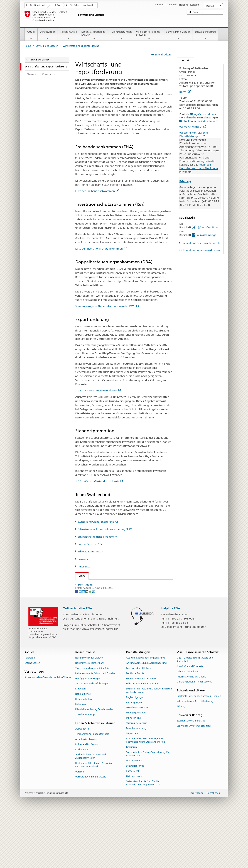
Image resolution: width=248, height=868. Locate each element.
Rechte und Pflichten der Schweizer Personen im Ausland (94, 820)
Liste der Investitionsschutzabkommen (101, 249)
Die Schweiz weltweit (81, 5)
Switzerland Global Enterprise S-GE (98, 522)
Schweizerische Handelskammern (97, 537)
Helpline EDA (171, 663)
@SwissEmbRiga (208, 227)
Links (80, 576)
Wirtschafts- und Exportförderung (195, 756)
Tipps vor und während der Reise (93, 723)
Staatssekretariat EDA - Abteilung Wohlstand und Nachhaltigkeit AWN (122, 584)
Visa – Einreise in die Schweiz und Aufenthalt (195, 715)
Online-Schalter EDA (77, 663)
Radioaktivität (83, 749)
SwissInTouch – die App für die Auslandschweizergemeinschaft (143, 838)
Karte (185, 92)
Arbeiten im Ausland (86, 794)
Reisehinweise (68, 35)
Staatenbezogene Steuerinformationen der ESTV (107, 306)
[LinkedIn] (84, 646)
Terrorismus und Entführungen (92, 739)
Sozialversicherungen (138, 763)
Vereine (79, 827)
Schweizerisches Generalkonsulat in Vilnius (48, 732)
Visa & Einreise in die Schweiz (149, 35)
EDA (57, 5)
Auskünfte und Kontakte (190, 721)
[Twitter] (80, 646)
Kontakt (184, 60)
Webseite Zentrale (193, 127)
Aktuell (31, 35)
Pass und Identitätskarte (139, 723)
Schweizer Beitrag (205, 35)
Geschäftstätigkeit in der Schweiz (195, 737)
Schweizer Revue (135, 821)
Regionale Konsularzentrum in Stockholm (199, 166)
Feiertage (30, 713)
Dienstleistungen (121, 35)
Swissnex (83, 559)
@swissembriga (207, 235)
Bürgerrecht (132, 826)
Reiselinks (81, 759)
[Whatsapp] (91, 646)
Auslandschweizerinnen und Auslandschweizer (91, 811)
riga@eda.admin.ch (206, 114)
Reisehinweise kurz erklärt (89, 718)
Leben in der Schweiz (188, 727)
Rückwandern (83, 805)
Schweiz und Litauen (178, 35)
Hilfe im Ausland (84, 754)
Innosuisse (84, 567)
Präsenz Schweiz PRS (90, 544)
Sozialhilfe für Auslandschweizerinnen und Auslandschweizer (149, 745)
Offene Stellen (32, 718)
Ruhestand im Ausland (87, 799)
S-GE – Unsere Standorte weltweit (98, 390)
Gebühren (131, 802)
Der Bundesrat (38, 5)
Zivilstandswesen (135, 831)
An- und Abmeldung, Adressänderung (146, 718)
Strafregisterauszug (137, 778)
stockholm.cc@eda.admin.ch (201, 121)
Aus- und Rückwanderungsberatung (145, 713)
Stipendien (132, 788)
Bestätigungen (134, 758)
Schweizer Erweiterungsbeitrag (194, 781)
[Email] (94, 646)
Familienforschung (136, 783)
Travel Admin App (85, 770)
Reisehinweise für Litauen (89, 713)
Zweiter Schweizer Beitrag (191, 776)
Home (28, 46)
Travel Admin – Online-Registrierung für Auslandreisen (148, 809)
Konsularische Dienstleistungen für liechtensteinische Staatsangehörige (145, 795)
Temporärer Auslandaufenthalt (92, 789)
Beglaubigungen (135, 752)
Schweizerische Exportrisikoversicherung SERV (105, 529)
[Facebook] (77, 646)
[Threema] (87, 646)
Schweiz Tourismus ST (90, 552)
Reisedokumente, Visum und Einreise (95, 728)
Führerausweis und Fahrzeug (142, 734)
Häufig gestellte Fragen (88, 734)
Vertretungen (48, 35)
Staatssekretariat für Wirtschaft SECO (103, 590)
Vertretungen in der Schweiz (91, 832)
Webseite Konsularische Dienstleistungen (194, 134)
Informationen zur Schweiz (192, 732)
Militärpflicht (133, 773)
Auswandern (82, 784)
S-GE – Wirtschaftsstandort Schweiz (99, 481)
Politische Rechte (135, 728)
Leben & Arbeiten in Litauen (94, 35)
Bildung (181, 761)
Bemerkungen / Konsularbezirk (201, 243)
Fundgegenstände (136, 768)
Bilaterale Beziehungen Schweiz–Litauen (199, 751)
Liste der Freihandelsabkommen (97, 191)
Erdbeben (80, 744)
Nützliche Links (134, 816)
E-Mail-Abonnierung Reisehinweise (94, 765)
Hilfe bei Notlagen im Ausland (142, 739)
